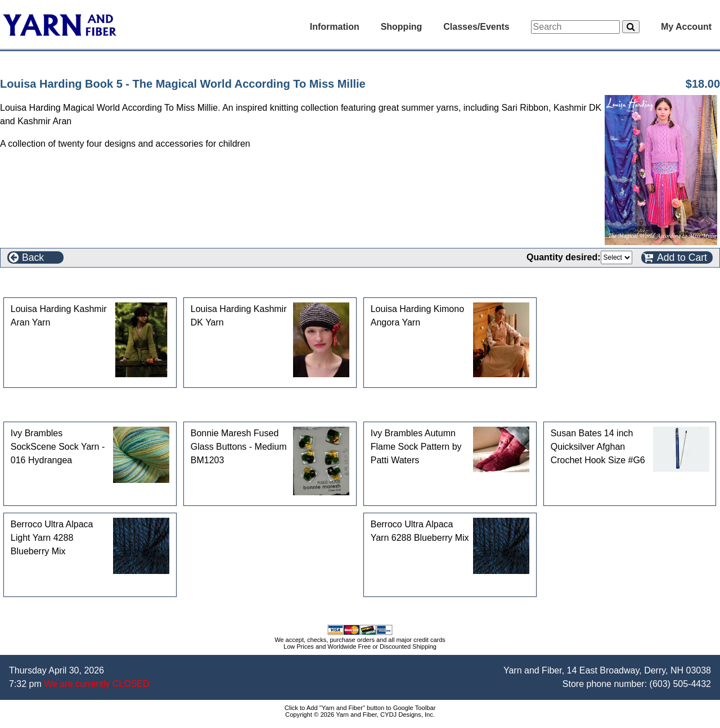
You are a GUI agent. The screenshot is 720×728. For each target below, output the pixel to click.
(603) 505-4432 (680, 684)
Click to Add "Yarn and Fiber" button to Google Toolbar (360, 708)
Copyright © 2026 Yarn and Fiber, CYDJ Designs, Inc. (360, 715)
